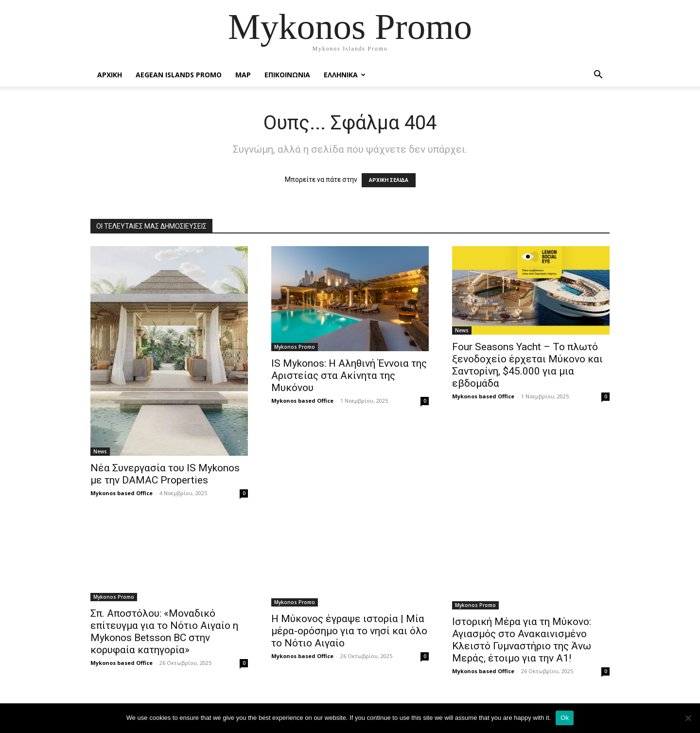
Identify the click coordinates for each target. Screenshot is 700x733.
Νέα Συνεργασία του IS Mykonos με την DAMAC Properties (165, 474)
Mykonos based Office (122, 493)
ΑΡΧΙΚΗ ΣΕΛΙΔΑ (389, 180)
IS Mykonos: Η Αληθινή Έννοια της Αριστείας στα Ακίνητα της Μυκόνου (349, 375)
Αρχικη (110, 75)
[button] (598, 76)
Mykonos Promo (295, 347)
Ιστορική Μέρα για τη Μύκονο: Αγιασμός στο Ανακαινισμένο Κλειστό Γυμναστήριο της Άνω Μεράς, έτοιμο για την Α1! (522, 640)
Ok (565, 718)
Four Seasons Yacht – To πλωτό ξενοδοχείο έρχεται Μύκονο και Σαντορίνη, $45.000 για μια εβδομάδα (527, 365)
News (100, 451)
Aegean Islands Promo (179, 75)
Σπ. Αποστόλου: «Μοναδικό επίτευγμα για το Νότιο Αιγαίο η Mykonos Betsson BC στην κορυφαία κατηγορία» (164, 632)
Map (243, 75)
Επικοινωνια (287, 75)
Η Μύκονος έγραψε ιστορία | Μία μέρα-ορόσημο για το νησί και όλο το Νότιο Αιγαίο (349, 631)
